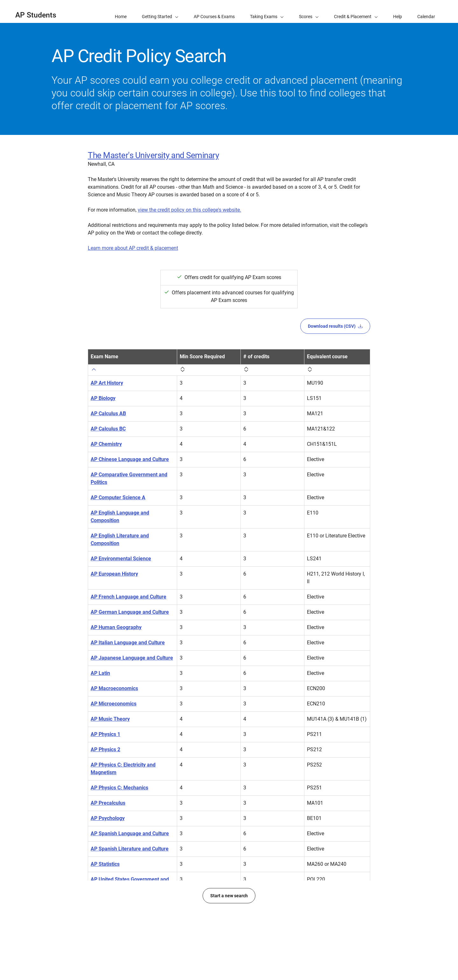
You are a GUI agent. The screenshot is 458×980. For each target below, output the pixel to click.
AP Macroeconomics (114, 688)
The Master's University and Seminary (153, 155)
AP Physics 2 (105, 749)
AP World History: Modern (120, 917)
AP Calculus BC (108, 429)
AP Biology (103, 398)
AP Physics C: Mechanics (119, 788)
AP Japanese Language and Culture (132, 658)
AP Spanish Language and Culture (130, 833)
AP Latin (100, 673)
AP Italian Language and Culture (128, 643)
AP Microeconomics (114, 704)
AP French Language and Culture (128, 597)
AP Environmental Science (121, 559)
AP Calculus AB (108, 413)
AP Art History (107, 383)
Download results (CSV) (335, 326)
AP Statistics (105, 864)
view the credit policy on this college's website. (189, 210)
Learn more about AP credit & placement (133, 248)
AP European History (114, 574)
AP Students (36, 15)
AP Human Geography (116, 627)
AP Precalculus (108, 803)
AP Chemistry (106, 444)
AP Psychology (108, 818)
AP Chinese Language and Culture (130, 459)
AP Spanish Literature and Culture (130, 849)
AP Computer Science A (118, 497)
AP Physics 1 (105, 734)
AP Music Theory (110, 719)
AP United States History (119, 902)
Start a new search (229, 949)
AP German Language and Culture (130, 612)
